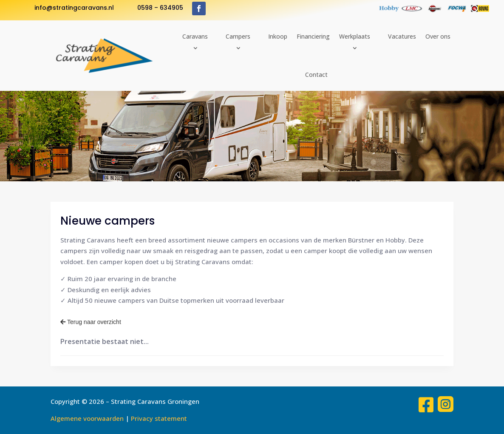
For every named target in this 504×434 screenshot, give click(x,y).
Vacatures (402, 36)
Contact (316, 75)
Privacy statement (159, 418)
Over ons (438, 36)
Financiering (313, 36)
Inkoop (278, 36)
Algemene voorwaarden (87, 418)
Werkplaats (355, 36)
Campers (238, 36)
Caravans (195, 36)
